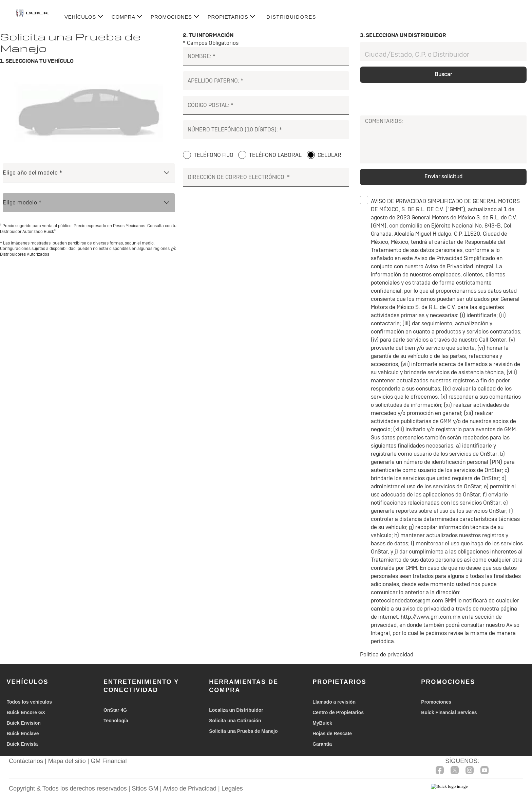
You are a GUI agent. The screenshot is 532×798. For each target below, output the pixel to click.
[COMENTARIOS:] (443, 144)
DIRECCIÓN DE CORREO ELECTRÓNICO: (237, 177)
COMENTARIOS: (384, 121)
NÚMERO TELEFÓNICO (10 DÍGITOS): (233, 130)
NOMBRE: (199, 56)
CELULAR (329, 155)
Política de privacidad (387, 655)
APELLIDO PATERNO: (213, 81)
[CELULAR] (311, 155)
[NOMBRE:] (266, 56)
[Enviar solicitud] (443, 177)
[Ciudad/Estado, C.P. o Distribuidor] (443, 52)
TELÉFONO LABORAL (275, 155)
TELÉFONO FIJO (214, 155)
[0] (364, 200)
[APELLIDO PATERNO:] (266, 81)
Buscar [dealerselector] (443, 74)
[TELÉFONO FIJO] (187, 155)
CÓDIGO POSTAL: (208, 105)
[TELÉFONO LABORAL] (242, 155)
